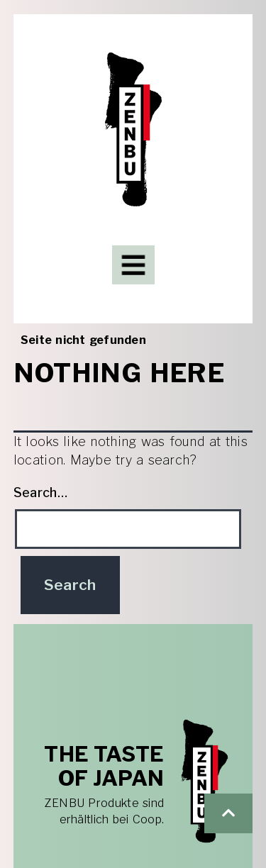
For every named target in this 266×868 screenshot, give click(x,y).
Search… (40, 493)
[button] (228, 813)
